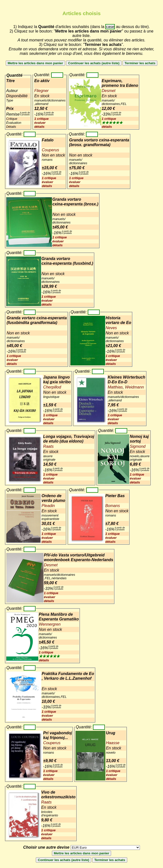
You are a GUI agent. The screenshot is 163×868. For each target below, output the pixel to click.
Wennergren (50, 624)
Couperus (50, 150)
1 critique (41, 119)
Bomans (113, 506)
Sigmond (138, 446)
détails (39, 127)
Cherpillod (52, 387)
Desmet (108, 91)
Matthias (115, 387)
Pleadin (48, 506)
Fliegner (41, 91)
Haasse (113, 743)
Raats (48, 446)
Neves (111, 328)
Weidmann (134, 387)
